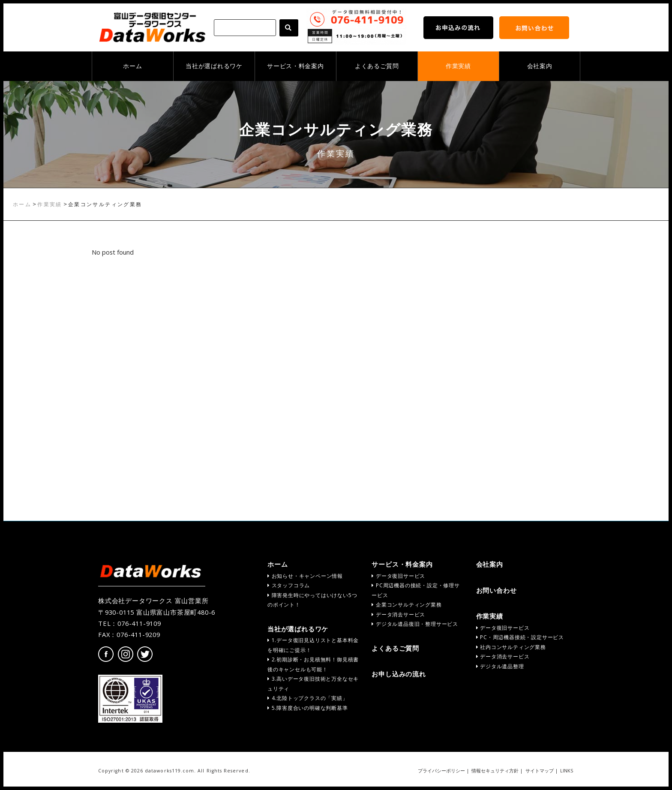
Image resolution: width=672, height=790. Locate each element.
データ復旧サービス (398, 576)
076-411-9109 (139, 623)
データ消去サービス (398, 614)
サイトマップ (540, 771)
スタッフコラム (289, 585)
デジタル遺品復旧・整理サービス (415, 624)
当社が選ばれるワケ (214, 66)
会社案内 (540, 66)
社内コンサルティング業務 (511, 647)
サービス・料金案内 (295, 66)
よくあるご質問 (377, 66)
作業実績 (458, 66)
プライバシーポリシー (441, 771)
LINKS (567, 771)
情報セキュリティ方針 (495, 771)
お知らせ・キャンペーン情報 (305, 576)
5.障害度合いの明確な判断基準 (308, 708)
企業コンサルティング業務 (406, 605)
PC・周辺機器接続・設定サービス (520, 637)
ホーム (132, 66)
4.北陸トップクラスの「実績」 (308, 698)
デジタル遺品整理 (500, 666)
